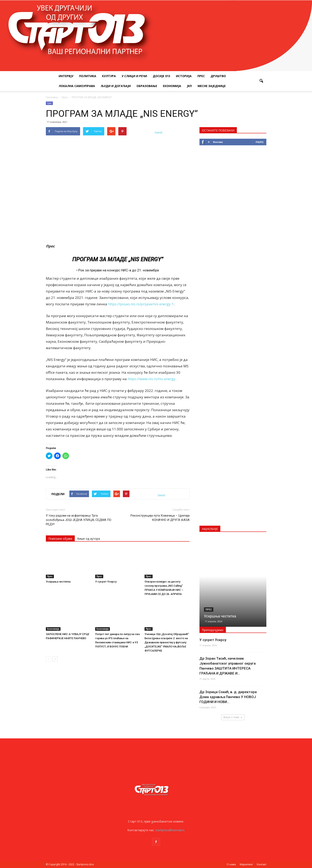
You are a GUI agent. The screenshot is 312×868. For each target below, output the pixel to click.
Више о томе (233, 717)
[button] (261, 81)
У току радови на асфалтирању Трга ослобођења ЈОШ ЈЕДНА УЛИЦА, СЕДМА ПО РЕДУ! (79, 520)
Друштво (218, 76)
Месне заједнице (212, 86)
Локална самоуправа (77, 86)
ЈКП (189, 86)
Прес (201, 76)
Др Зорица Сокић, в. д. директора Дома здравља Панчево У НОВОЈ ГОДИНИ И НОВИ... (228, 697)
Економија (172, 86)
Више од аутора (89, 539)
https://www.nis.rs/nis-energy (151, 379)
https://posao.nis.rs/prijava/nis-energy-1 (141, 304)
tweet (159, 132)
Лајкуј (259, 142)
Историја (184, 76)
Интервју (66, 76)
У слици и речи (134, 76)
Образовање (147, 86)
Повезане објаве (60, 539)
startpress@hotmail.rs (170, 830)
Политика (88, 76)
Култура (109, 76)
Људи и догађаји (116, 86)
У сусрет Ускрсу (106, 582)
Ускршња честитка (58, 582)
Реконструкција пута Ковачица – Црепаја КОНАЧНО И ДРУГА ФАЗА (160, 518)
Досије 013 (161, 76)
